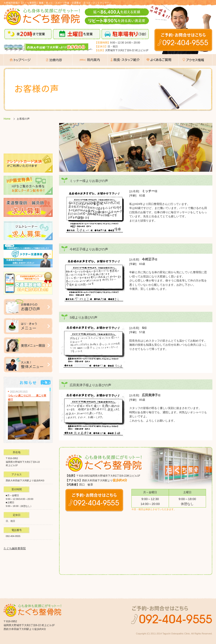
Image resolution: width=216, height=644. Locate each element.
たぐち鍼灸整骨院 (15, 548)
